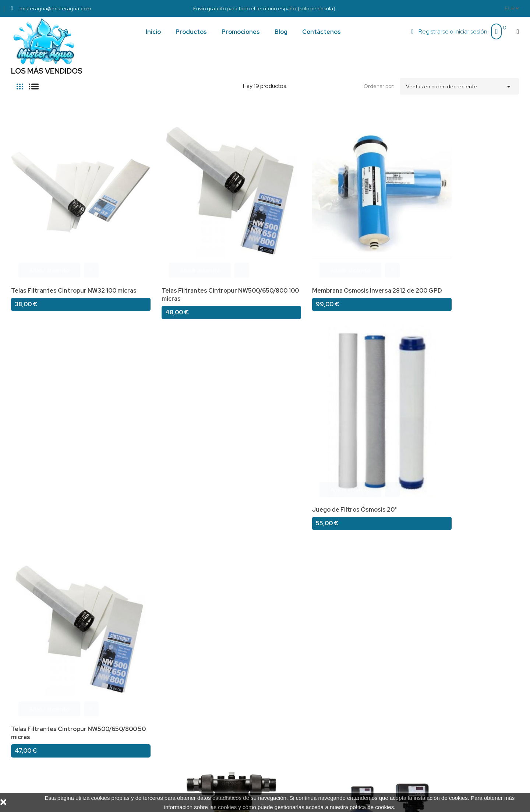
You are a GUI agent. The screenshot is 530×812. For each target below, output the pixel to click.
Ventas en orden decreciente (459, 85)
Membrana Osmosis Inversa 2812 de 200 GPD (258, 236)
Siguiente (504, 623)
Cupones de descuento (300, 727)
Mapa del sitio (158, 738)
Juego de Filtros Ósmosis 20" (365, 232)
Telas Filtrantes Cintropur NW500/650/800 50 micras (465, 236)
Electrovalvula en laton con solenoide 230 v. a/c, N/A (50, 577)
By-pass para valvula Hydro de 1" (472, 403)
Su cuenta (285, 675)
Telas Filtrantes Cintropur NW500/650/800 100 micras (155, 236)
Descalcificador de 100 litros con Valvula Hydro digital (260, 407)
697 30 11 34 (413, 691)
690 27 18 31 (413, 685)
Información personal (297, 687)
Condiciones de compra (170, 707)
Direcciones (285, 717)
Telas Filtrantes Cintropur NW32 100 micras (49, 236)
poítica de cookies (372, 807)
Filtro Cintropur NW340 (149, 403)
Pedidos (281, 697)
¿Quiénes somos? (163, 697)
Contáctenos (158, 727)
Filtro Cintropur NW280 (356, 403)
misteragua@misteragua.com (434, 698)
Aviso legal (154, 687)
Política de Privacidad (168, 717)
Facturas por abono (295, 707)
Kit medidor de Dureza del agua (56, 403)
